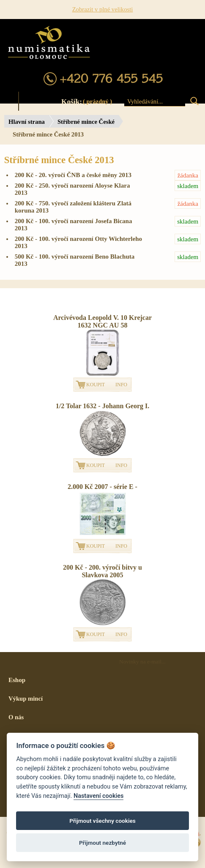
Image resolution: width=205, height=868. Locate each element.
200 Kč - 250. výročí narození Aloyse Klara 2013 (108, 188)
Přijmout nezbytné (102, 843)
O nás (16, 717)
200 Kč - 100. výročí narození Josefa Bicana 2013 (108, 224)
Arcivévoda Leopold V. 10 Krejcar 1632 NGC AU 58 (102, 321)
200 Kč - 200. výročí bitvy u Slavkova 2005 (102, 571)
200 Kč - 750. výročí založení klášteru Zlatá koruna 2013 (108, 206)
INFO (121, 385)
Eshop (17, 680)
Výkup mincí (26, 699)
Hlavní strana (27, 122)
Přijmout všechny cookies (102, 821)
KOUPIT (96, 385)
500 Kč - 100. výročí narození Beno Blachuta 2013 (108, 259)
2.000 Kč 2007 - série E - (102, 487)
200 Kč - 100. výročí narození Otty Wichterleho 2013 (108, 242)
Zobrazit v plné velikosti (103, 9)
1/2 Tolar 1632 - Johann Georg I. (103, 406)
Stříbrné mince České (86, 122)
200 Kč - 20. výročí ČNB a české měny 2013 (108, 175)
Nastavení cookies (98, 796)
